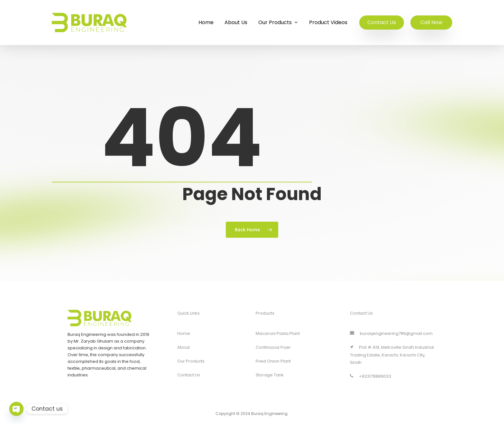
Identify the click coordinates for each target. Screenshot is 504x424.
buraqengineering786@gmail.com (391, 333)
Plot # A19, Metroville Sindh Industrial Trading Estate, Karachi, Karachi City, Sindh (392, 355)
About (183, 347)
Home (184, 333)
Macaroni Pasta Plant (278, 333)
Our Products (191, 361)
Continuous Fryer (273, 347)
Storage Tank (270, 375)
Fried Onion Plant (273, 361)
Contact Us (189, 375)
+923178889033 (371, 376)
